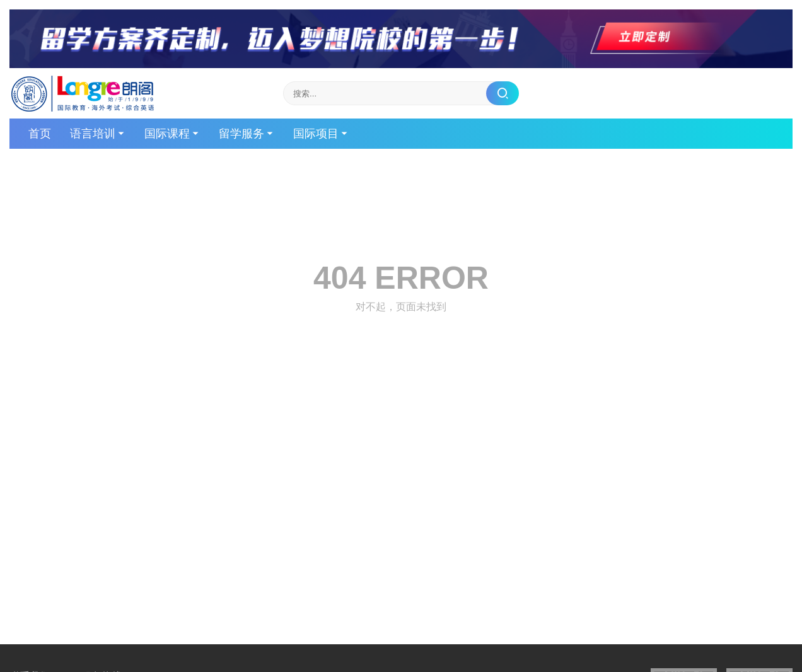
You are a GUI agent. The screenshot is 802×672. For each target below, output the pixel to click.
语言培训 (93, 134)
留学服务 (241, 134)
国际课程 (167, 134)
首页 (40, 134)
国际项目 (316, 134)
